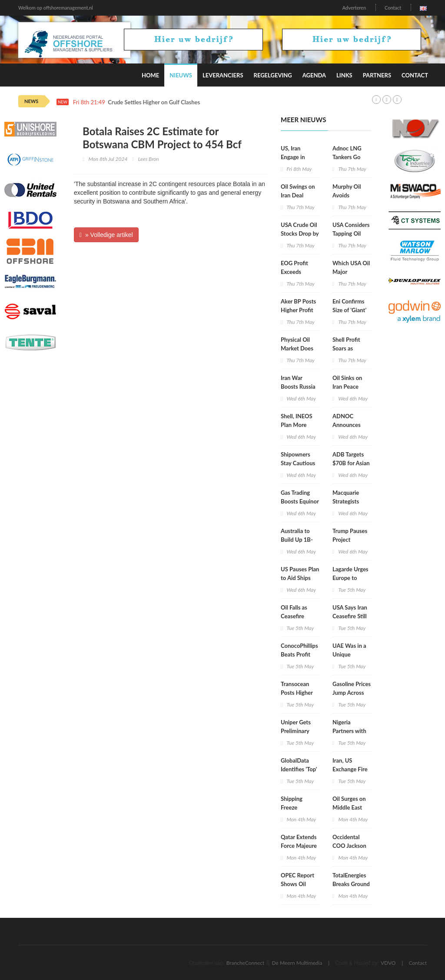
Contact (393, 8)
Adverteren (354, 8)
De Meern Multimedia (297, 963)
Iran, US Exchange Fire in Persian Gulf (351, 769)
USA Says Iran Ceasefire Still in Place (350, 616)
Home (150, 75)
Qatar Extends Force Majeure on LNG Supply (300, 846)
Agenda (314, 75)
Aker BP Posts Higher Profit (298, 306)
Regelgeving (273, 75)
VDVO (388, 963)
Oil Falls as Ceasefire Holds (294, 616)
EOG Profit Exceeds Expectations (297, 272)
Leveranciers (223, 75)
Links (344, 75)
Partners (377, 75)
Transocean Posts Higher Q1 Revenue (297, 693)
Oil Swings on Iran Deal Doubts (298, 195)
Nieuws (181, 75)
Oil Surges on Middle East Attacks (349, 807)
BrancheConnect (246, 963)
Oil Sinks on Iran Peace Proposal (347, 387)
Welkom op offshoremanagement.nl (56, 8)
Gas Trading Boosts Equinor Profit (300, 501)
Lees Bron (149, 159)
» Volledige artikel (106, 235)
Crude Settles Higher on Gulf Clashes (154, 102)
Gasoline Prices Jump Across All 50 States (352, 693)
